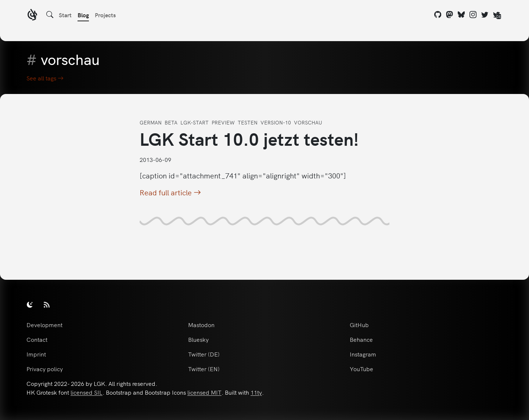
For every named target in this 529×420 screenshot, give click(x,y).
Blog (83, 15)
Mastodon (201, 325)
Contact (37, 339)
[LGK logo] (32, 16)
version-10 (276, 122)
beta (171, 122)
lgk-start (195, 122)
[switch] (30, 304)
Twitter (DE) (204, 354)
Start (65, 15)
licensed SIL (87, 392)
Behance (361, 339)
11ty (256, 392)
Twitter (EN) (204, 369)
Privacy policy (45, 369)
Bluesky (198, 339)
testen (248, 122)
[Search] (50, 15)
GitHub (359, 325)
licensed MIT (204, 392)
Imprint (36, 354)
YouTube (361, 369)
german (151, 122)
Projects (105, 15)
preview (223, 122)
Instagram (363, 354)
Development (44, 325)
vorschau (308, 122)
